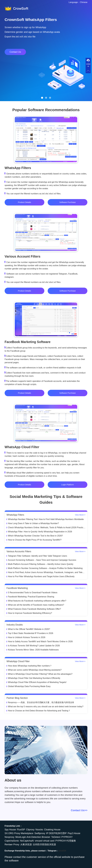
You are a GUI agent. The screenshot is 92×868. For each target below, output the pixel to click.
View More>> (80, 515)
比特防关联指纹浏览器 (44, 844)
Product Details (25, 202)
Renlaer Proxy (12, 844)
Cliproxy (30, 830)
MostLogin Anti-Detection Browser (33, 837)
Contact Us (15, 52)
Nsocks (39, 830)
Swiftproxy (40, 833)
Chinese (84, 2)
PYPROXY (67, 837)
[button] (42, 98)
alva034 (62, 851)
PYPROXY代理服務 (66, 841)
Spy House (10, 830)
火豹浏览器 (26, 844)
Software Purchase (68, 202)
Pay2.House (74, 833)
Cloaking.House (52, 830)
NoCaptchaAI (27, 841)
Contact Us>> (79, 810)
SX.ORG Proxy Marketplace (19, 833)
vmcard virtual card (45, 841)
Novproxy (10, 837)
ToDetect (56, 837)
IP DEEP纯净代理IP (56, 833)
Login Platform (68, 485)
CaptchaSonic (12, 841)
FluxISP (21, 830)
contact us (88, 65)
